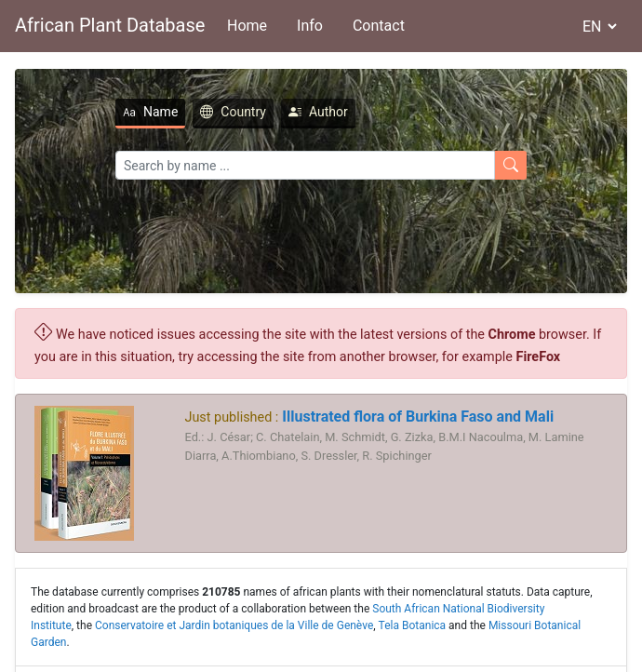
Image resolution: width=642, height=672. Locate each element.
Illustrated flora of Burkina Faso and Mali (416, 417)
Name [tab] (150, 112)
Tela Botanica (413, 625)
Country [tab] (233, 112)
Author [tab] (318, 112)
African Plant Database (110, 25)
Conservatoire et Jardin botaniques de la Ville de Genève (234, 625)
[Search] (305, 165)
